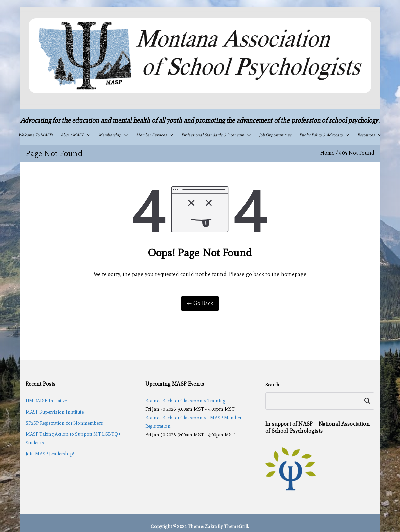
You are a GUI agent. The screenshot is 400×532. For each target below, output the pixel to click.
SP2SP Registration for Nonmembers (64, 423)
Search (272, 385)
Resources (369, 135)
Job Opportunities (275, 135)
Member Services (154, 135)
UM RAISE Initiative (46, 401)
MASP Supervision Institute (55, 412)
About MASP (76, 135)
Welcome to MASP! (36, 135)
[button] (87, 135)
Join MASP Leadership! (50, 454)
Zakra (211, 526)
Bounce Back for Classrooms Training (186, 401)
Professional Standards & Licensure (216, 135)
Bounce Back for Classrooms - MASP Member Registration (193, 422)
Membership (114, 135)
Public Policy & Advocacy (324, 135)
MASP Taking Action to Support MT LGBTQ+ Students (73, 438)
